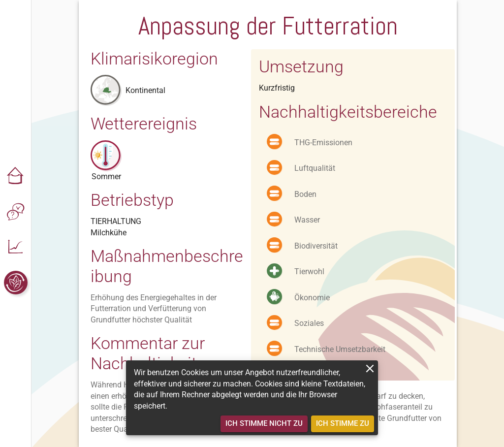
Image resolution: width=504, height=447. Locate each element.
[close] (370, 368)
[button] (16, 176)
